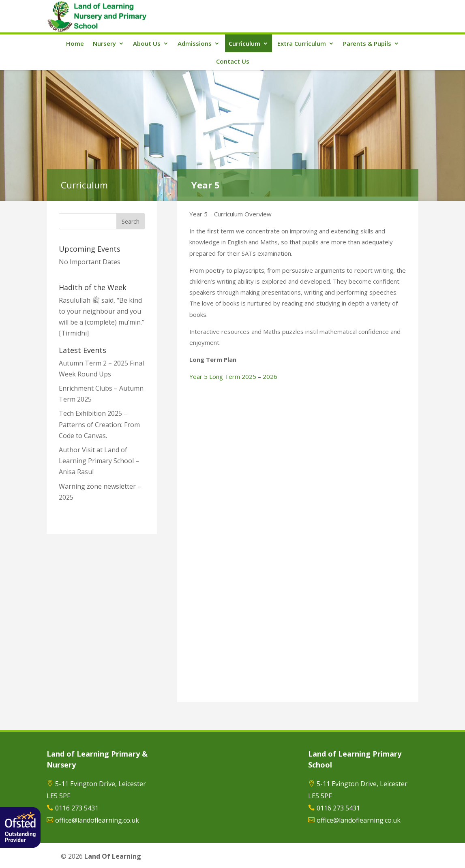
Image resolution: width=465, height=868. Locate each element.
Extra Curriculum (302, 43)
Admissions (195, 43)
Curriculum (244, 43)
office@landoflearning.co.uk (97, 820)
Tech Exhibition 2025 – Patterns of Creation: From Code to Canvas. (99, 424)
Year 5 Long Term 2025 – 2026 (233, 376)
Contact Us (233, 61)
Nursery (104, 43)
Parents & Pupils (367, 43)
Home (75, 43)
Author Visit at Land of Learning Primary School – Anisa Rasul (99, 461)
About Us (147, 43)
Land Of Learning (113, 856)
